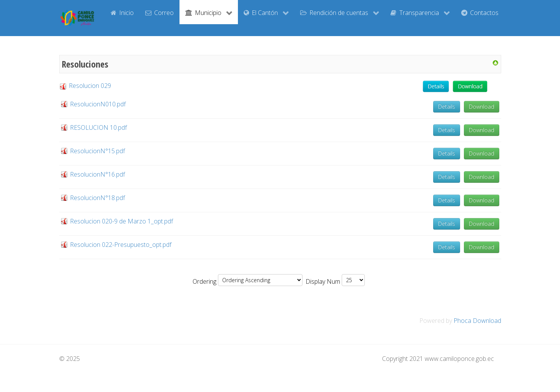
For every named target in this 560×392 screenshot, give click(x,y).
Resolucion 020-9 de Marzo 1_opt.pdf (121, 221)
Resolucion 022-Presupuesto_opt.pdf (121, 245)
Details (447, 107)
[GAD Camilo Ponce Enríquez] (77, 18)
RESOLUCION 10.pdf (98, 127)
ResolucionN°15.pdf (97, 151)
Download (482, 107)
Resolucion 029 (85, 86)
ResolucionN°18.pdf (97, 198)
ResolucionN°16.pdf (97, 174)
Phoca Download (477, 321)
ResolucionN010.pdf (98, 104)
